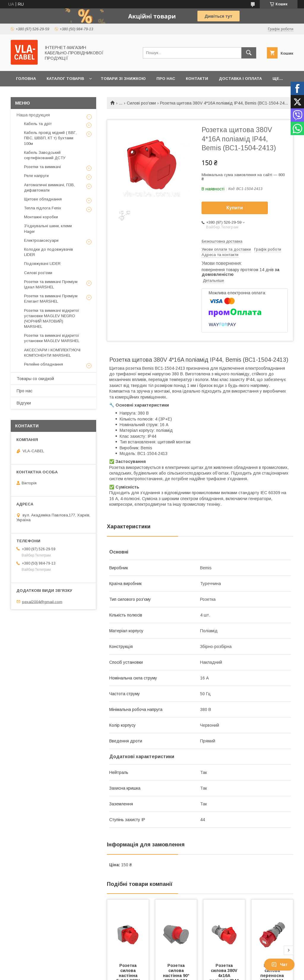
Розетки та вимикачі (42, 167)
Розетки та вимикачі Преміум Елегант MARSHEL (51, 299)
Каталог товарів (65, 79)
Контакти (197, 79)
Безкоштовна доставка (222, 241)
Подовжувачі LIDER (42, 264)
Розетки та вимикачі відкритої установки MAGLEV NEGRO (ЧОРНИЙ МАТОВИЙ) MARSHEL (52, 319)
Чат (279, 965)
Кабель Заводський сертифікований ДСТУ (45, 155)
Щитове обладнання (43, 199)
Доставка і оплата (240, 79)
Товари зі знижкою (123, 79)
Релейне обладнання (43, 364)
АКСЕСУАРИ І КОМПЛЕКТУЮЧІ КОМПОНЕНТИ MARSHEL (52, 353)
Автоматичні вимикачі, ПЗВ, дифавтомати (49, 188)
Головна (26, 79)
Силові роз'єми (141, 103)
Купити (235, 208)
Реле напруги (36, 176)
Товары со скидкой (35, 379)
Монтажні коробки (41, 217)
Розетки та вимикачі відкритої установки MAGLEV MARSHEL (52, 338)
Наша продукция (33, 115)
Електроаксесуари (41, 240)
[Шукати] (249, 53)
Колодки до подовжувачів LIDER (49, 252)
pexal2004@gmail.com (42, 602)
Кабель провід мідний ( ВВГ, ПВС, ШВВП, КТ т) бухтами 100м (50, 138)
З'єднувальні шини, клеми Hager (48, 229)
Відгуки (24, 403)
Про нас (166, 79)
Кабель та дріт (38, 124)
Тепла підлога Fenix (43, 208)
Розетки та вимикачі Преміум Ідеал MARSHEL (51, 284)
